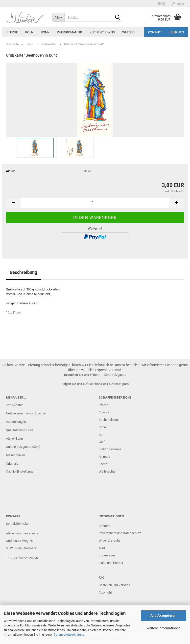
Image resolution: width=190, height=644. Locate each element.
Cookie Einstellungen (21, 471)
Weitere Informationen (164, 628)
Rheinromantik (70, 32)
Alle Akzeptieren (163, 616)
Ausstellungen (16, 422)
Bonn (45, 32)
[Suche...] (58, 17)
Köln (29, 32)
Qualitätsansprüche (20, 430)
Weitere (129, 32)
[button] (161, 4)
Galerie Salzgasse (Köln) (23, 447)
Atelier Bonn (14, 439)
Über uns (177, 32)
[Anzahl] (95, 203)
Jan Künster (14, 405)
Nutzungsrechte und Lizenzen (27, 413)
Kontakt (155, 32)
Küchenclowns (102, 32)
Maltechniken (15, 455)
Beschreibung (23, 272)
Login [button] (178, 4)
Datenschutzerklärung (69, 634)
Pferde (12, 32)
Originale (12, 464)
